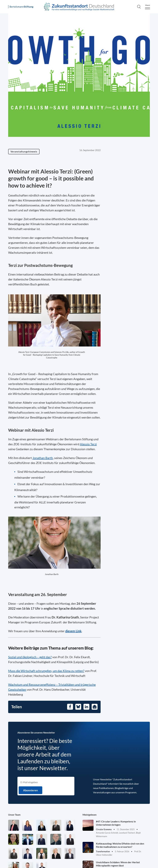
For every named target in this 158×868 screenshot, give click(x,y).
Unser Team (14, 815)
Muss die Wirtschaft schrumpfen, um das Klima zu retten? (46, 671)
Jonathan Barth (43, 458)
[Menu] (148, 7)
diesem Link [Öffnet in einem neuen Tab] (73, 631)
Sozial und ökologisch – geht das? (30, 657)
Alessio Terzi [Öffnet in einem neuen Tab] (88, 444)
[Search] (139, 7)
